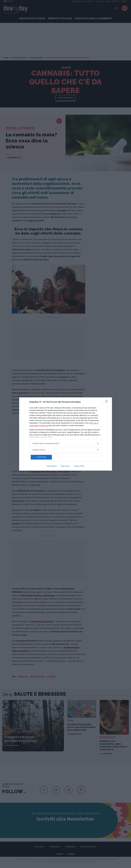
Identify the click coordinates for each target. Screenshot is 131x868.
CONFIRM (42, 457)
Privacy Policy (79, 466)
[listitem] (66, 444)
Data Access (65, 466)
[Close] (107, 402)
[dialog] (66, 434)
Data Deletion (52, 466)
